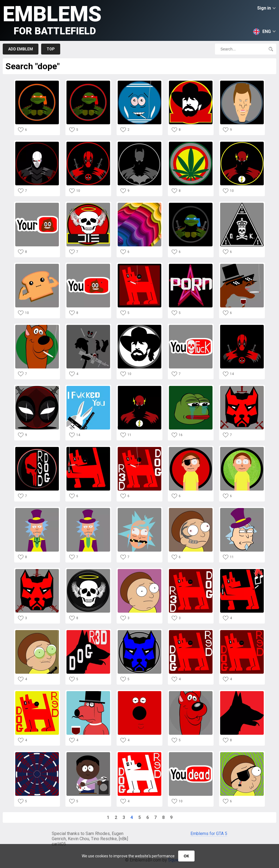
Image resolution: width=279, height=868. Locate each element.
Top (51, 49)
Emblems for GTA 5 (209, 834)
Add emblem (21, 49)
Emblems (52, 19)
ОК (186, 856)
